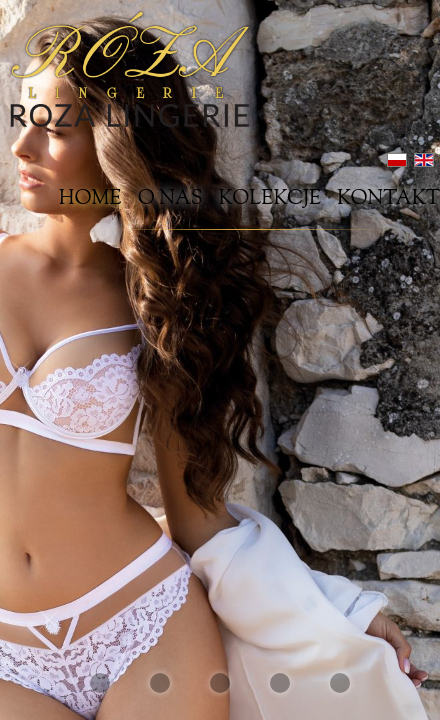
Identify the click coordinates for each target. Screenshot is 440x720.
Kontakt (388, 200)
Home (90, 200)
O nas (170, 200)
